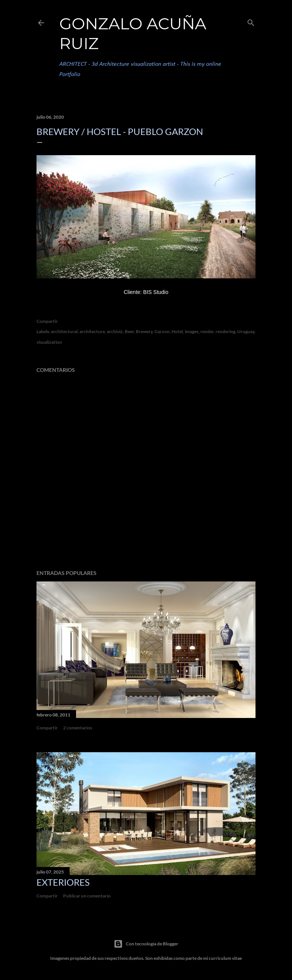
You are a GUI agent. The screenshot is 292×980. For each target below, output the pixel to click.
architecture (92, 331)
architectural (64, 331)
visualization (49, 342)
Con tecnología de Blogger (146, 944)
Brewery (144, 331)
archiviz (115, 331)
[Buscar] (251, 21)
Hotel (177, 331)
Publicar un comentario (87, 896)
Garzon (162, 331)
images (192, 331)
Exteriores (63, 882)
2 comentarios (78, 728)
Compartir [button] (47, 321)
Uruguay (246, 331)
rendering (225, 331)
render (207, 331)
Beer (129, 331)
